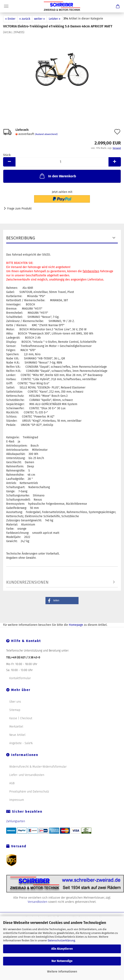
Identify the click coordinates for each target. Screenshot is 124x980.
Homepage (76, 625)
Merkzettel (16, 727)
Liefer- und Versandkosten (27, 775)
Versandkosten (38, 902)
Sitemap (15, 710)
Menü (6, 6)
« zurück (25, 19)
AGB (12, 783)
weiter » (39, 19)
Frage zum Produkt (19, 209)
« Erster (10, 19)
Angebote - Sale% (21, 743)
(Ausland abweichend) (46, 134)
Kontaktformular (20, 678)
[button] (62, 601)
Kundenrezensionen (27, 582)
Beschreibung (21, 238)
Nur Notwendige (62, 961)
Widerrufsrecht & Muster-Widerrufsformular (38, 767)
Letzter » (55, 19)
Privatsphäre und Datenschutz (29, 792)
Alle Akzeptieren (62, 949)
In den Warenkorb (57, 176)
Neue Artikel (17, 735)
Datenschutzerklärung (61, 940)
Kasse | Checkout (21, 718)
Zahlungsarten (16, 821)
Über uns (15, 702)
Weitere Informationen (62, 972)
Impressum (17, 800)
